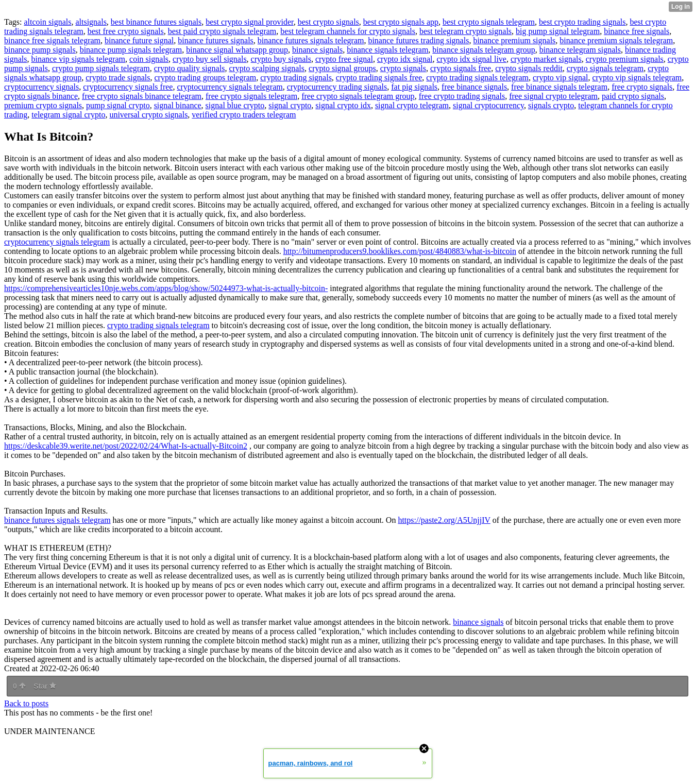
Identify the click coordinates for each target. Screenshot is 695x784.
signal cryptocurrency (488, 105)
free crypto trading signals (462, 96)
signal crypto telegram (412, 105)
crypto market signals (546, 59)
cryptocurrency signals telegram (230, 87)
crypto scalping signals (267, 68)
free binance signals (474, 87)
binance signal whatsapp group (237, 50)
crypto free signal (344, 59)
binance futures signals (216, 40)
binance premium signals (514, 40)
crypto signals (403, 68)
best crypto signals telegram (489, 22)
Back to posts (26, 703)
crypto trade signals (118, 78)
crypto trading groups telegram (206, 78)
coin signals (149, 59)
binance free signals (637, 31)
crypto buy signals (281, 59)
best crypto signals (328, 22)
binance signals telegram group (484, 50)
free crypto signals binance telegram (142, 96)
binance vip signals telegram (78, 59)
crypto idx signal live (471, 59)
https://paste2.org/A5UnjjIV (444, 520)
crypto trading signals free (379, 78)
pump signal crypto (118, 105)
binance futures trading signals (418, 40)
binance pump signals (40, 50)
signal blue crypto (235, 105)
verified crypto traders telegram (244, 115)
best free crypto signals (126, 31)
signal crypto (290, 105)
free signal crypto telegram (553, 96)
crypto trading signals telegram (477, 78)
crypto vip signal (561, 78)
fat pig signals (414, 87)
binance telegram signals (580, 50)
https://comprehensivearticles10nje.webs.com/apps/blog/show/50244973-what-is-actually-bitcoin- (166, 288)
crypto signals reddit (529, 68)
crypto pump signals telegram (101, 68)
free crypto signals (642, 87)
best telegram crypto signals (465, 31)
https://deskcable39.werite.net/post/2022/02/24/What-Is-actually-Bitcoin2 (126, 446)
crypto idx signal (405, 59)
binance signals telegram (387, 50)
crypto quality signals (190, 68)
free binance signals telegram (559, 87)
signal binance (178, 105)
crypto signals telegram (605, 68)
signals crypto (551, 105)
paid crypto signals (633, 96)
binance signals (317, 50)
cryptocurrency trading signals (337, 87)
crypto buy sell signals (210, 59)
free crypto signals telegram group (358, 96)
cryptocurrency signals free (128, 87)
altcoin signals (47, 22)
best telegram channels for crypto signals (348, 31)
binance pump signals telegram (131, 50)
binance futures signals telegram (311, 40)
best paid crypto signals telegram (222, 31)
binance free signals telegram (52, 40)
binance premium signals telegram (616, 40)
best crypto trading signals (582, 22)
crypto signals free (461, 68)
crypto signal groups (342, 68)
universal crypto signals (148, 115)
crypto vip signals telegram (637, 78)
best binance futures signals (156, 22)
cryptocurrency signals (41, 87)
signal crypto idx (343, 105)
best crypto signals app (401, 22)
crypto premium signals (625, 59)
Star (45, 686)
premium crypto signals (43, 105)
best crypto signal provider (249, 22)
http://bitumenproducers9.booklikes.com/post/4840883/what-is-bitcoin (400, 251)
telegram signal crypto (68, 115)
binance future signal (139, 40)
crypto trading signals (296, 78)
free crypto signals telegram (251, 96)
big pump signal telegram (558, 31)
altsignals (91, 22)
